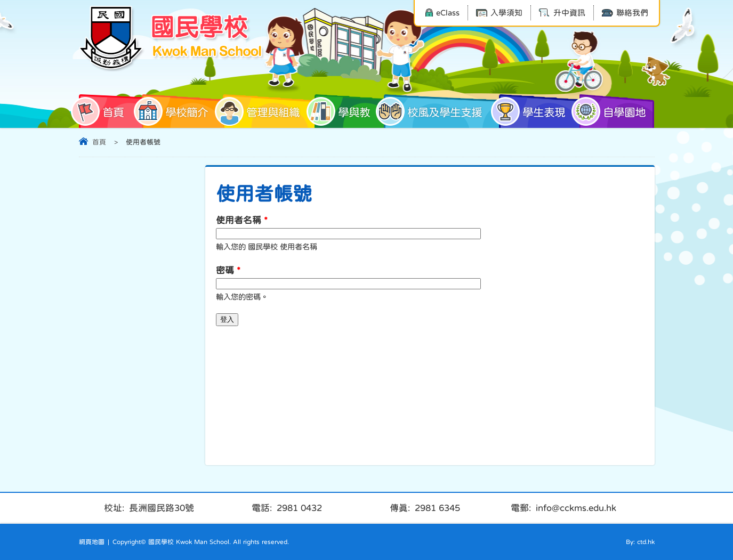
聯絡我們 (625, 13)
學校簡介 (175, 111)
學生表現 (532, 111)
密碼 (228, 270)
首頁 (101, 111)
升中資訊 (562, 13)
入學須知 (499, 13)
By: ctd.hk (640, 542)
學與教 (342, 111)
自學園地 (613, 111)
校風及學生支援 (433, 111)
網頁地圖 (92, 542)
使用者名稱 (242, 220)
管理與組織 (261, 111)
